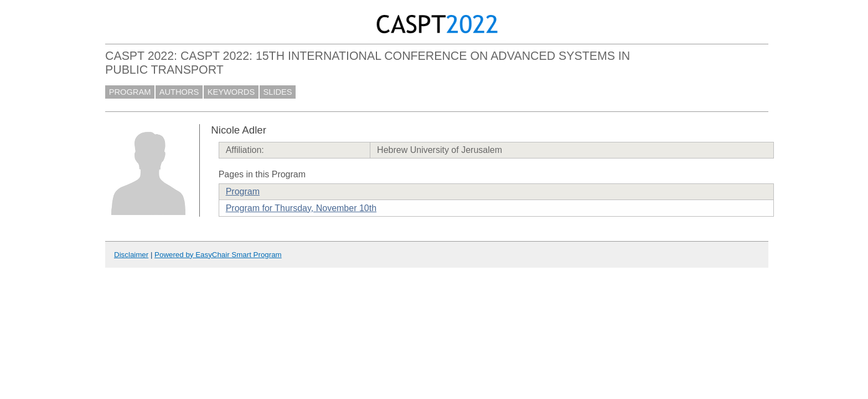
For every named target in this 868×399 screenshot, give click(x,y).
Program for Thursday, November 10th (301, 208)
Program (243, 191)
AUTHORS (179, 92)
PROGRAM (130, 92)
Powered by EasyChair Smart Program (218, 255)
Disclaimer (131, 255)
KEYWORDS (231, 92)
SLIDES (278, 92)
